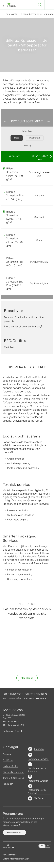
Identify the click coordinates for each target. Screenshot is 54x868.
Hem (5, 694)
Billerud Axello (10, 14)
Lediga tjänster (10, 766)
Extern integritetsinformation (16, 859)
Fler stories (27, 678)
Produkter (16, 694)
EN (48, 846)
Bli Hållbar (8, 760)
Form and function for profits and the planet (24, 319)
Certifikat (9, 347)
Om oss (7, 754)
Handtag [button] (27, 146)
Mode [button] (17, 138)
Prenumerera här (14, 832)
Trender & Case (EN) (13, 778)
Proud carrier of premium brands (22, 327)
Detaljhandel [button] (35, 138)
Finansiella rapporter (13, 772)
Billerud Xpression (30, 14)
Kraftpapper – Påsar (13, 698)
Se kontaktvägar (11, 731)
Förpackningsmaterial (36, 694)
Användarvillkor (10, 855)
